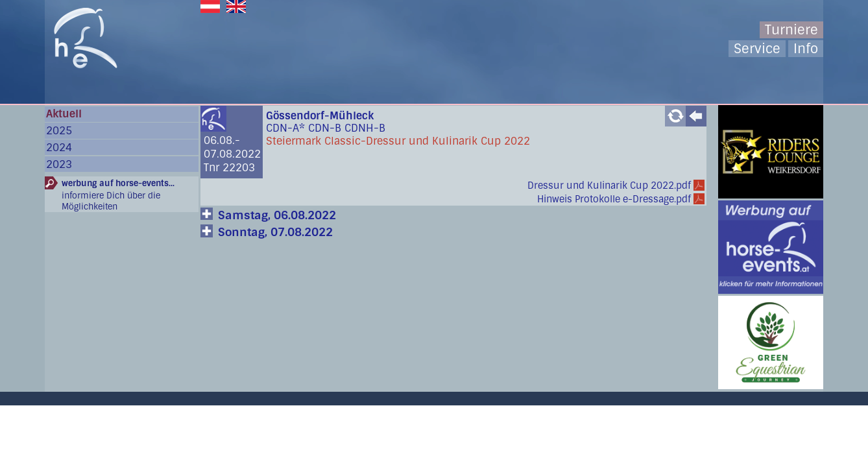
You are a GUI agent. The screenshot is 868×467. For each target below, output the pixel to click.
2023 (59, 164)
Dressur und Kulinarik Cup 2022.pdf (609, 186)
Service (757, 49)
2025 (59, 131)
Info (806, 49)
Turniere (791, 30)
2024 (59, 148)
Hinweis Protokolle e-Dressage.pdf (614, 199)
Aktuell (64, 114)
